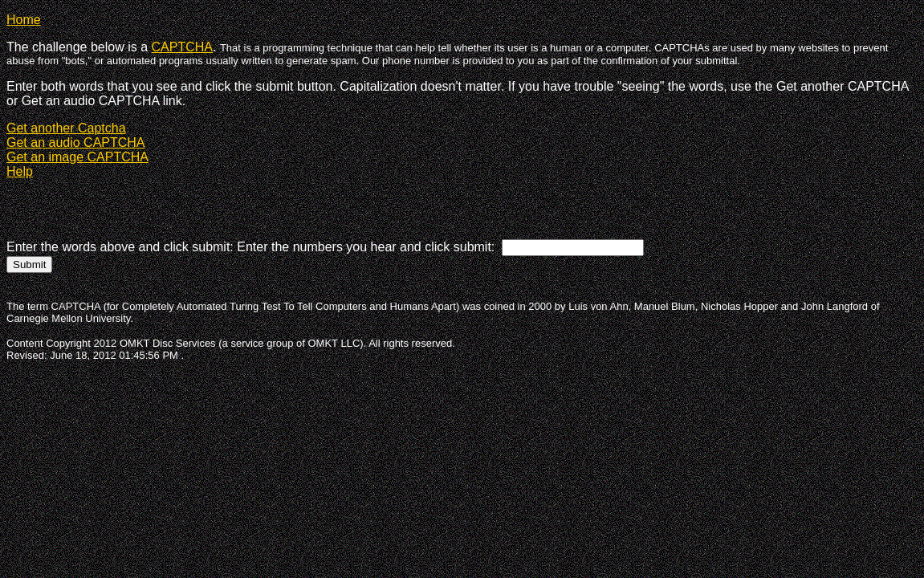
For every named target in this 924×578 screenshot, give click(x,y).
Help (20, 171)
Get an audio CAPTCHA (76, 142)
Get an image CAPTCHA (77, 157)
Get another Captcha (66, 128)
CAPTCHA (182, 47)
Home (24, 20)
